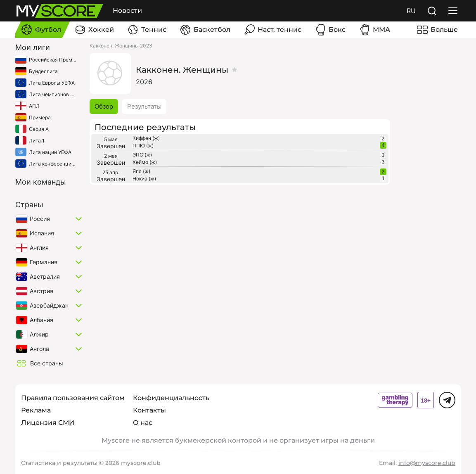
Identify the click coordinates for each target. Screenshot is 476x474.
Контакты (149, 410)
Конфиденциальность (171, 398)
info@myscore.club (427, 463)
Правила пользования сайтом (73, 398)
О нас (143, 423)
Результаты (144, 106)
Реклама (36, 410)
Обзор (104, 106)
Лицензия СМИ (48, 423)
